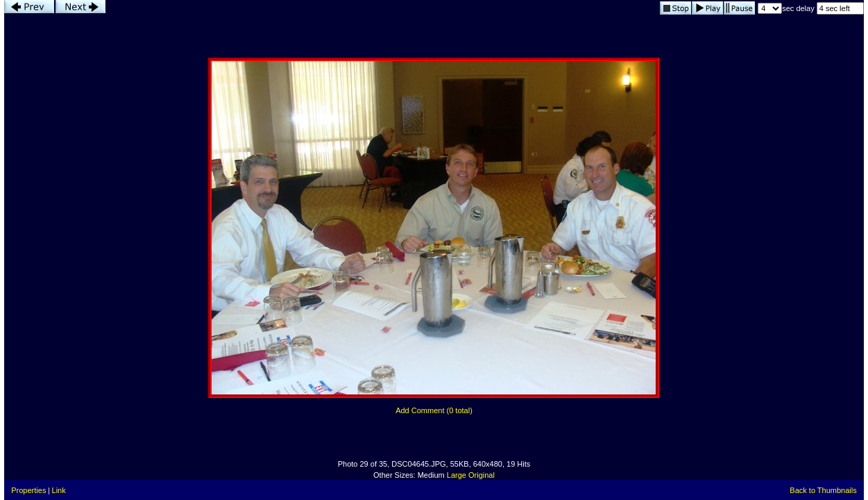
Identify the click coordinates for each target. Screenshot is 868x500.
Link (59, 490)
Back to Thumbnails (823, 490)
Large (457, 475)
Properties (28, 490)
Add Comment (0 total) (434, 410)
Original (482, 475)
